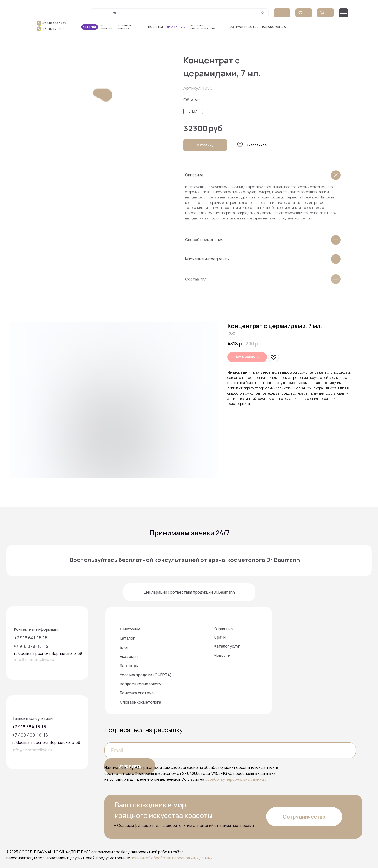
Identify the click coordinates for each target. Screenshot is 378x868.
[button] (209, 27)
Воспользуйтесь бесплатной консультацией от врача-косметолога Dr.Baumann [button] (185, 560)
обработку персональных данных (235, 779)
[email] (230, 750)
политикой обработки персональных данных (172, 858)
